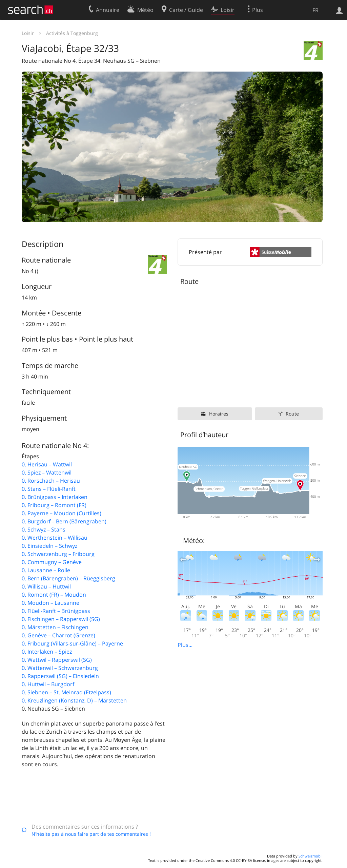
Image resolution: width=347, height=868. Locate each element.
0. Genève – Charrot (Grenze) (58, 635)
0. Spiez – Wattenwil (47, 472)
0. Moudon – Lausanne (50, 603)
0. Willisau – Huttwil (46, 586)
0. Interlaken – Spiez (47, 652)
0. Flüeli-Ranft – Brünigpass (56, 611)
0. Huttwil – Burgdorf (48, 684)
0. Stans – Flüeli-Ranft (49, 489)
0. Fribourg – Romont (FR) (54, 505)
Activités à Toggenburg (72, 33)
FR (315, 10)
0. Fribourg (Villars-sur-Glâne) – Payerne (72, 643)
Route (292, 414)
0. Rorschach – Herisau (51, 481)
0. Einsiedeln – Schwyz (49, 546)
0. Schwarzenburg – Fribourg (58, 554)
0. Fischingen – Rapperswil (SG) (61, 619)
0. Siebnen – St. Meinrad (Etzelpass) (66, 692)
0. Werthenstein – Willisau (55, 538)
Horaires (219, 414)
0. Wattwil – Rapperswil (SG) (57, 660)
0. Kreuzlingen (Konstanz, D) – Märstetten (74, 700)
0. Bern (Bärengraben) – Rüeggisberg (68, 578)
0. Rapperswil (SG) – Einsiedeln (60, 676)
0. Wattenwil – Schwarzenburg (60, 668)
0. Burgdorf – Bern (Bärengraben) (64, 521)
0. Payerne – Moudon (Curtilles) (62, 513)
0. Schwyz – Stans (44, 529)
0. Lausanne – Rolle (46, 570)
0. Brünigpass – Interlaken (55, 497)
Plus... (185, 645)
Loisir (28, 33)
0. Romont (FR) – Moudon (54, 595)
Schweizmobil (311, 856)
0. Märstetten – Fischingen (55, 627)
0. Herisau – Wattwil (47, 464)
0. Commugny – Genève (52, 562)
